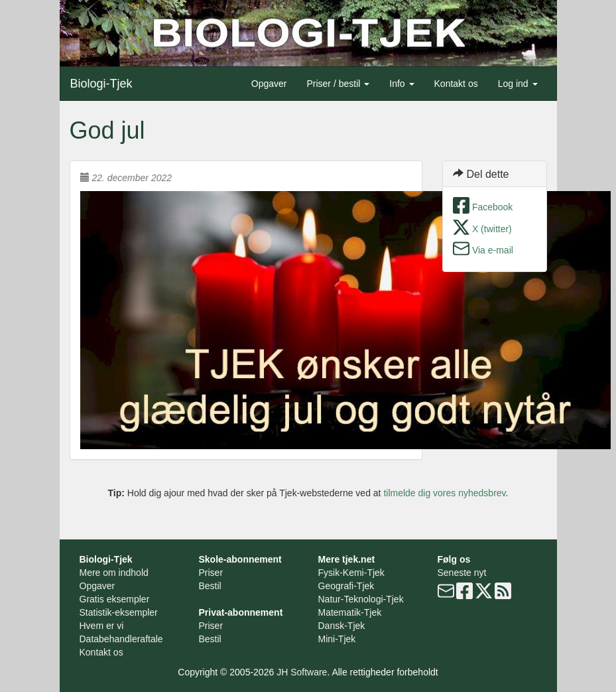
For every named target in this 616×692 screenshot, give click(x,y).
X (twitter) (492, 229)
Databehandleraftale (121, 639)
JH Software (302, 672)
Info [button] (401, 84)
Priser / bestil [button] (338, 84)
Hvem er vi (102, 626)
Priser (211, 573)
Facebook (492, 207)
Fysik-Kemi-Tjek (351, 573)
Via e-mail (493, 250)
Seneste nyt (462, 573)
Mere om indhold (114, 573)
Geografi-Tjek (346, 586)
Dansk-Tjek (342, 626)
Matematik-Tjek (350, 612)
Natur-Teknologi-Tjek (361, 599)
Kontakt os (456, 84)
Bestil (210, 586)
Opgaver (269, 84)
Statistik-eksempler (119, 612)
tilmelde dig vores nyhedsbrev (444, 493)
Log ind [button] (518, 84)
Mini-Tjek (337, 639)
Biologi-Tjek (101, 84)
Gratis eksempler (115, 599)
